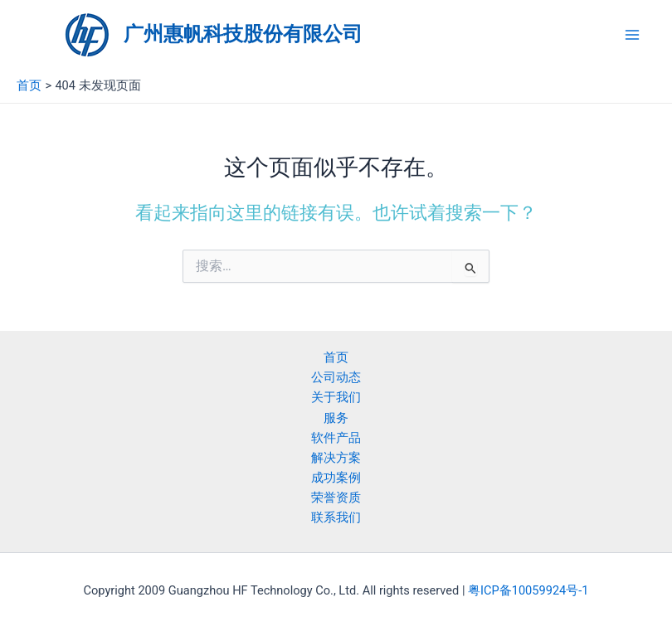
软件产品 (336, 438)
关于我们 (336, 397)
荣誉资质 (336, 498)
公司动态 (336, 377)
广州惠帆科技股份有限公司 (243, 34)
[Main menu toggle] (632, 35)
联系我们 (336, 517)
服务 (336, 418)
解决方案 (336, 458)
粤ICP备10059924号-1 (528, 590)
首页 (336, 357)
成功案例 (336, 478)
